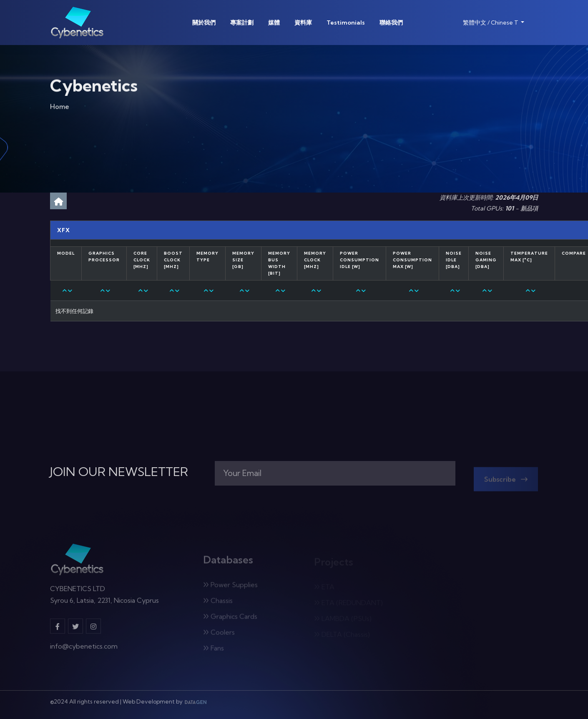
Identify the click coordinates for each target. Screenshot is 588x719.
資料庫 (303, 23)
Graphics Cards (230, 619)
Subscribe (506, 482)
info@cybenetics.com (84, 649)
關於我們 (204, 23)
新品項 (529, 208)
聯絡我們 (391, 23)
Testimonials (346, 23)
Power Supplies (230, 587)
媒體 (274, 23)
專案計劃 (242, 23)
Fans (214, 651)
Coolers (219, 635)
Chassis (218, 603)
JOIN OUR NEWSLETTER (119, 472)
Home (60, 108)
